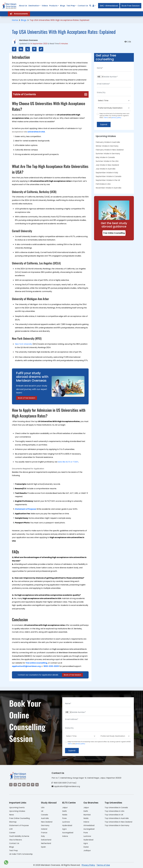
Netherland (46, 843)
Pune (64, 818)
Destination (34, 6)
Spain (43, 847)
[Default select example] (114, 101)
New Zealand (47, 822)
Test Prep (13, 850)
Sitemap (13, 822)
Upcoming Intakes (17, 811)
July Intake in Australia (106, 169)
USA (43, 808)
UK (42, 811)
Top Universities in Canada (116, 808)
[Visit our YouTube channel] (20, 785)
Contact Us (14, 843)
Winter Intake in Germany (107, 146)
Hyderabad (67, 825)
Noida (65, 815)
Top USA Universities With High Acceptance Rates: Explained (59, 20)
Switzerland (46, 840)
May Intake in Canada (105, 157)
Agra (64, 829)
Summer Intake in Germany (108, 154)
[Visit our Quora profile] (37, 785)
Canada (44, 815)
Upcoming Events (17, 808)
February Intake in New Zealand (110, 150)
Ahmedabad (89, 825)
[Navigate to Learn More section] (93, 6)
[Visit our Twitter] (28, 785)
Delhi (64, 811)
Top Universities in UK (114, 815)
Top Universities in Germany (117, 825)
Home (15, 20)
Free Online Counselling (114, 233)
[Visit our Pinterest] (33, 785)
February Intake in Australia (108, 142)
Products (53, 6)
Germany (45, 825)
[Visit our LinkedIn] (24, 785)
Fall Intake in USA (103, 184)
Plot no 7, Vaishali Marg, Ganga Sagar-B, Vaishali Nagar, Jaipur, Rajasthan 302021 (86, 778)
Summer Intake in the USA (107, 161)
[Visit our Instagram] (11, 785)
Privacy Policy (88, 865)
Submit (104, 124)
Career (12, 833)
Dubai (86, 847)
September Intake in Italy (107, 173)
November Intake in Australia (108, 188)
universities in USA (36, 132)
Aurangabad (68, 833)
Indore (65, 836)
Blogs (24, 20)
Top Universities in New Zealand (118, 822)
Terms (106, 118)
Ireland (44, 829)
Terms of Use (103, 865)
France (44, 833)
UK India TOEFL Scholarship (21, 854)
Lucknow (66, 822)
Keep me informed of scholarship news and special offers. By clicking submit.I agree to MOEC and (114, 116)
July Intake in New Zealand (107, 165)
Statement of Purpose (25, 509)
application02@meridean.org (26, 666)
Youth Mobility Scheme (19, 836)
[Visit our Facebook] (15, 785)
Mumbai (87, 815)
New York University (24, 344)
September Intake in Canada (108, 176)
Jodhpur (87, 850)
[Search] (90, 6)
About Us (23, 6)
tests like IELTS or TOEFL (68, 462)
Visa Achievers (16, 840)
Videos (45, 6)
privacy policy (116, 118)
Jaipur (65, 808)
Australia (45, 818)
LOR (11, 829)
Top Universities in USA (115, 811)
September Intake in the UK (108, 180)
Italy (43, 836)
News (12, 815)
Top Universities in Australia (117, 818)
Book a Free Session (27, 398)
